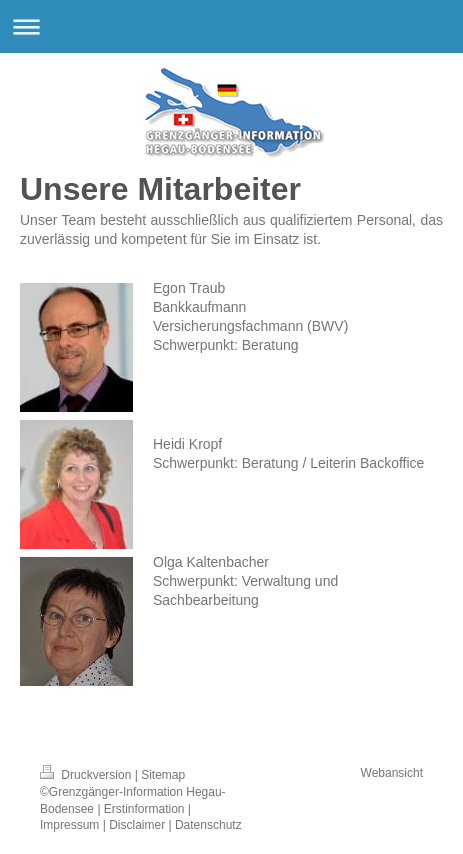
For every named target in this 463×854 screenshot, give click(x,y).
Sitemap (163, 775)
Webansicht (392, 773)
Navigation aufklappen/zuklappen (231, 26)
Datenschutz (208, 825)
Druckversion (87, 775)
